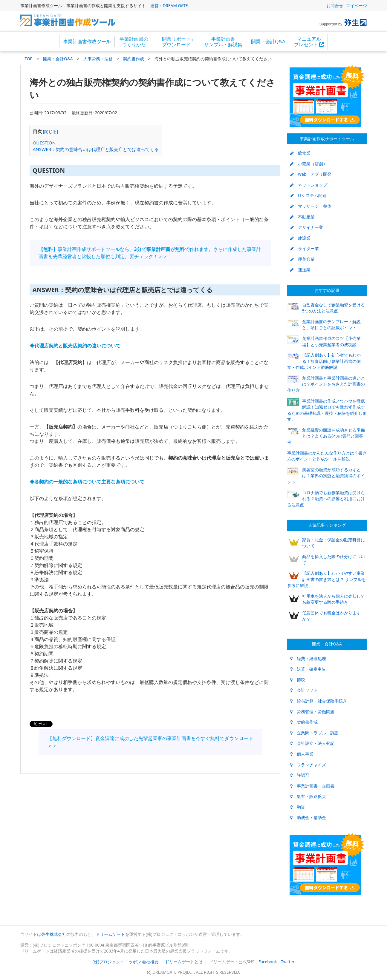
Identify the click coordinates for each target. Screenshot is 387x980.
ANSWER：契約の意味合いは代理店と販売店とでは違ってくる (96, 149)
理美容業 (302, 259)
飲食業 (300, 153)
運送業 (300, 270)
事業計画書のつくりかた (134, 42)
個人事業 (302, 754)
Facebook (268, 962)
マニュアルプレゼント (309, 42)
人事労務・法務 (98, 59)
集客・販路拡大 (308, 796)
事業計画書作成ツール (87, 41)
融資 (298, 807)
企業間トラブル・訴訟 (314, 733)
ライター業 (305, 248)
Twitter (288, 962)
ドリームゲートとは (184, 962)
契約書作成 (134, 59)
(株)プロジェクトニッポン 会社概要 (126, 962)
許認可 (300, 775)
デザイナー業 (307, 227)
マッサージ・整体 (311, 206)
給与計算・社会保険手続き (319, 701)
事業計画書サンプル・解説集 (223, 42)
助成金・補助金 (308, 818)
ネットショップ (309, 185)
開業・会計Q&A (268, 41)
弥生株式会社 (54, 934)
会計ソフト (304, 690)
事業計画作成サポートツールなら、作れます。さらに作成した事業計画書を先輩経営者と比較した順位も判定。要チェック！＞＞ (150, 253)
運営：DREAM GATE (169, 6)
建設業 (300, 238)
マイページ (357, 6)
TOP (29, 59)
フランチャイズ (308, 765)
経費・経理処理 (308, 658)
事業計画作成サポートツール (327, 139)
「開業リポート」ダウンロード (176, 42)
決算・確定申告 (308, 669)
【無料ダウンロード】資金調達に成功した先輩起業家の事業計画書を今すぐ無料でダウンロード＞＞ (150, 742)
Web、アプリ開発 (311, 174)
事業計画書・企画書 (312, 786)
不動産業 (302, 217)
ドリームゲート (110, 934)
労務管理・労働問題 (312, 712)
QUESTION (44, 143)
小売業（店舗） (309, 164)
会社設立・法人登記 (312, 743)
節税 (298, 680)
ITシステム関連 (308, 195)
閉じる (51, 131)
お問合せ (335, 6)
